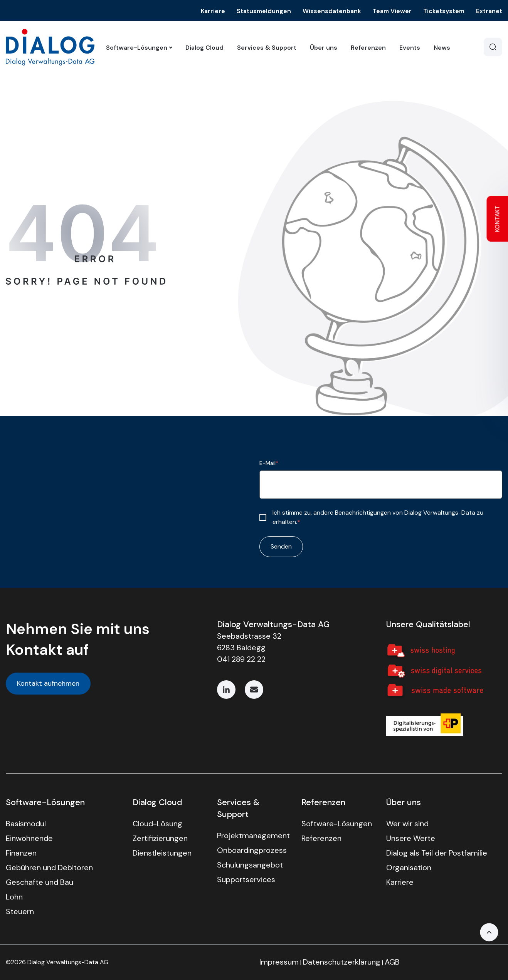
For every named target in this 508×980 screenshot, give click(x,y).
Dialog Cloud (204, 48)
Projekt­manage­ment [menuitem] (253, 836)
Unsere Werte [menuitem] (411, 838)
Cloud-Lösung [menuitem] (157, 824)
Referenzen (368, 48)
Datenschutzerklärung (342, 962)
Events (410, 48)
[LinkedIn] (226, 690)
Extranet (489, 11)
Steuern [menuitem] (20, 911)
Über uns (324, 48)
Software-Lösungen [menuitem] (337, 824)
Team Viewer (392, 11)
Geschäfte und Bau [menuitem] (40, 882)
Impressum (279, 962)
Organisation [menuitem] (409, 868)
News (442, 48)
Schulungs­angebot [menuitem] (250, 865)
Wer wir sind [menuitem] (407, 824)
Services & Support (267, 48)
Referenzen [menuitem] (321, 838)
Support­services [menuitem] (246, 879)
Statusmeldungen (264, 11)
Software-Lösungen (139, 48)
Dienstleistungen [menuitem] (162, 853)
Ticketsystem (444, 11)
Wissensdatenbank (332, 11)
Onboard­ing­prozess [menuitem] (252, 850)
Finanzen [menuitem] (21, 853)
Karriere (213, 11)
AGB (392, 962)
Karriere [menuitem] (400, 882)
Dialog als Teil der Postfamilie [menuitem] (437, 853)
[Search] (493, 47)
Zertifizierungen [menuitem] (160, 838)
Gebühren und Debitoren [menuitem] (49, 868)
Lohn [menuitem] (14, 897)
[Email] (254, 690)
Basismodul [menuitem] (26, 824)
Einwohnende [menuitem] (29, 838)
